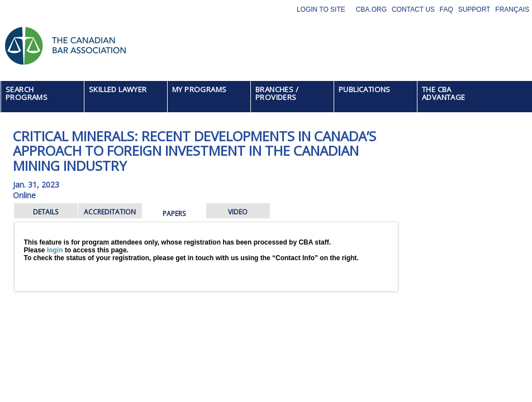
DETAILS (46, 212)
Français (512, 9)
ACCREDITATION (110, 212)
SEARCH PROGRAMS (27, 93)
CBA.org (371, 9)
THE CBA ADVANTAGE (444, 93)
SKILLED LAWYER (118, 89)
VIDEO (238, 212)
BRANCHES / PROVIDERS (277, 93)
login (55, 250)
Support (474, 9)
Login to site (321, 9)
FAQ (446, 9)
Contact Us (413, 9)
